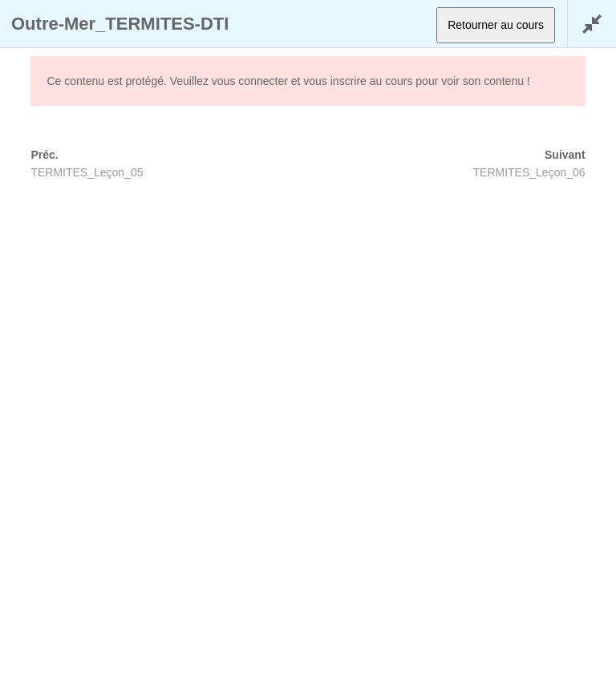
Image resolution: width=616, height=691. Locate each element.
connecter (263, 81)
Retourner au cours (496, 25)
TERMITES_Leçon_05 (87, 172)
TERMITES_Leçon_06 (529, 172)
